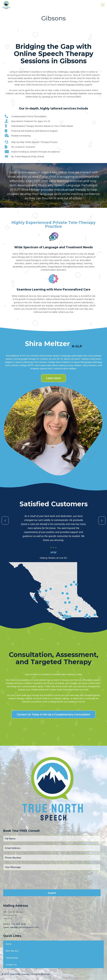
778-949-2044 (19, 924)
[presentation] (52, 880)
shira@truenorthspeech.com (24, 927)
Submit (52, 893)
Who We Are (12, 951)
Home (8, 944)
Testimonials (12, 958)
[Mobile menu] (103, 5)
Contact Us (11, 965)
